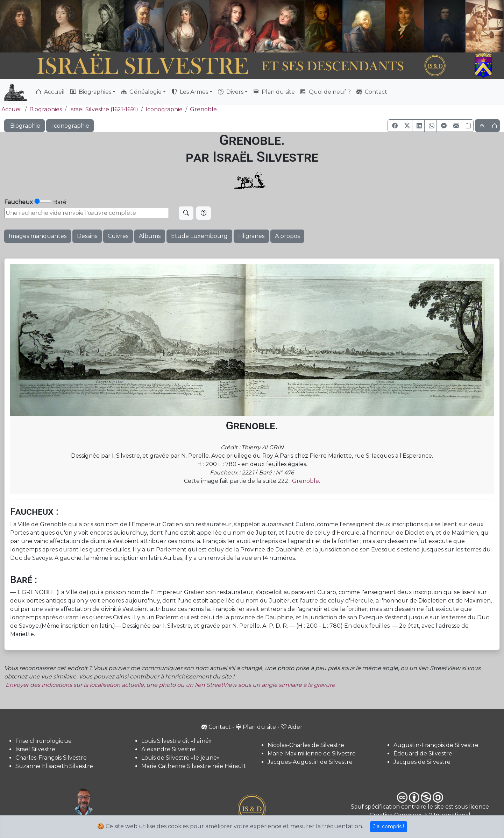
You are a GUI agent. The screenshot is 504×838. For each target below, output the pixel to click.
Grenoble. (204, 109)
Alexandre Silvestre (168, 749)
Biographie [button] (24, 126)
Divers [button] (231, 92)
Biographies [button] (91, 92)
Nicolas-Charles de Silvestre (306, 745)
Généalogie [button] (141, 92)
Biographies (46, 109)
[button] (394, 126)
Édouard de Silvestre (423, 754)
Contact (372, 92)
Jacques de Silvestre (422, 762)
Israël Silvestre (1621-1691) (104, 109)
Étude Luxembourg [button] (199, 236)
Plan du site (274, 92)
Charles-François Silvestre (51, 758)
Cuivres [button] (118, 236)
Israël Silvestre (35, 749)
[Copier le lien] (467, 126)
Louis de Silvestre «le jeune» (180, 758)
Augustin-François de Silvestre (436, 745)
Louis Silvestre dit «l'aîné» (176, 741)
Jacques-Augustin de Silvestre (310, 762)
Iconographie (164, 109)
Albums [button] (150, 236)
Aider (292, 727)
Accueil (50, 92)
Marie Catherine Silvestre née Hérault (194, 766)
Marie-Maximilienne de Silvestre (312, 754)
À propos (287, 236)
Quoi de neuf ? (326, 92)
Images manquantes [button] (38, 236)
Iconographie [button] (70, 126)
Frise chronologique (44, 741)
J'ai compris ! (389, 826)
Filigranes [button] (251, 236)
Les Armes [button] (190, 92)
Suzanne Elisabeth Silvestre (54, 766)
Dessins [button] (87, 236)
